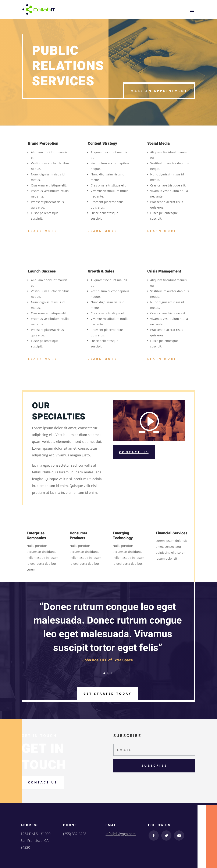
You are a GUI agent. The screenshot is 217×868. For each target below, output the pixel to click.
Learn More (43, 231)
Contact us (43, 782)
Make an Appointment (159, 91)
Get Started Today (108, 694)
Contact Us (134, 452)
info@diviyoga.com (121, 834)
